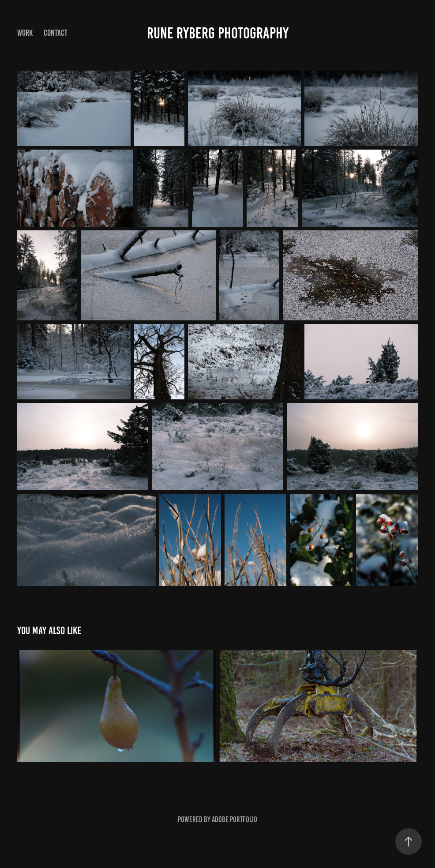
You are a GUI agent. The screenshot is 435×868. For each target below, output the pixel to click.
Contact (56, 33)
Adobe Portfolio (234, 819)
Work (25, 33)
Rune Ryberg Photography (218, 33)
